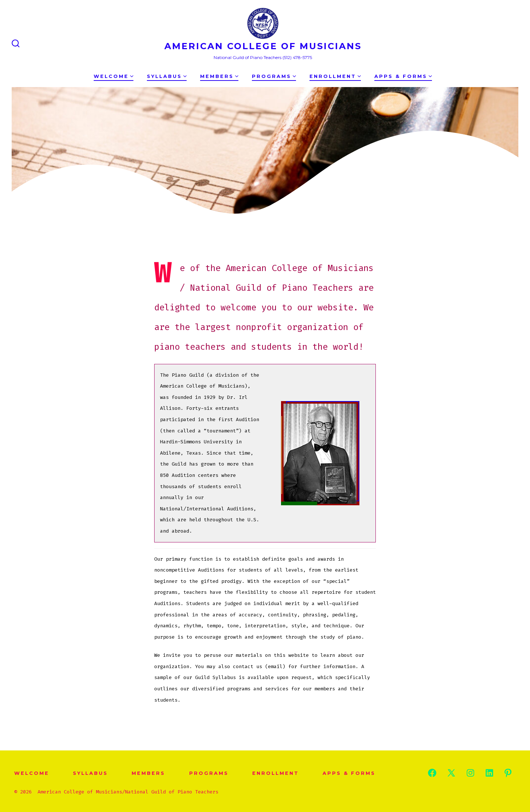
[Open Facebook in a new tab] (432, 773)
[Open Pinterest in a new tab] (508, 773)
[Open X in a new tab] (451, 773)
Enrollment (335, 76)
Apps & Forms (403, 76)
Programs (274, 76)
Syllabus (167, 76)
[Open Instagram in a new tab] (470, 773)
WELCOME (114, 76)
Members (219, 76)
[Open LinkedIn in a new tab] (489, 773)
